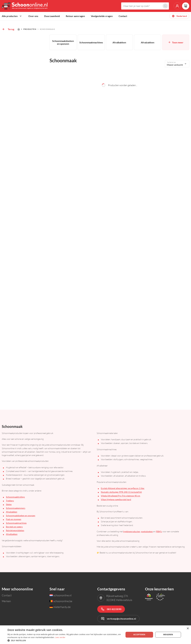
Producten (30, 29)
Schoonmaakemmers (16, 508)
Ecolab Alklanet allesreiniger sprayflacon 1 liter (123, 488)
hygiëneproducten (132, 531)
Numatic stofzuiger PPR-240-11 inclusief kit (121, 492)
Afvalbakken (12, 534)
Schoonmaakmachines (16, 523)
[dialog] (95, 635)
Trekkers (10, 501)
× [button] (188, 629)
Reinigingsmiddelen (15, 530)
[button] (64, 640)
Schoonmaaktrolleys (15, 497)
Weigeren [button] (168, 635)
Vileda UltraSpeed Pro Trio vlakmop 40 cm (120, 496)
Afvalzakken (12, 512)
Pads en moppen (14, 519)
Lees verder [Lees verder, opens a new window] (60, 637)
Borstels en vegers (14, 527)
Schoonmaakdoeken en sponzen (21, 516)
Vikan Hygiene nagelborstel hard (116, 499)
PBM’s (159, 531)
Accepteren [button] (139, 635)
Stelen (9, 504)
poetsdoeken (147, 531)
